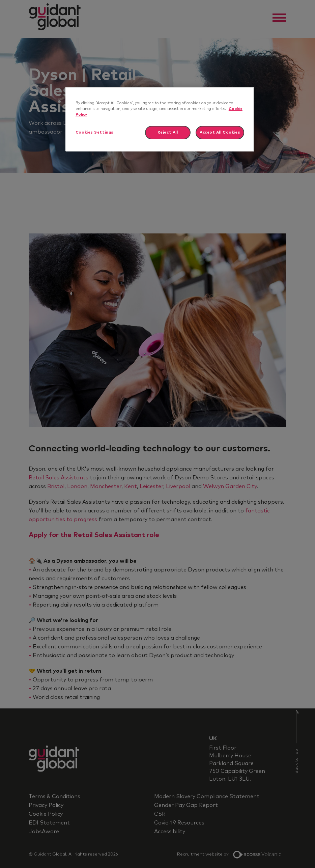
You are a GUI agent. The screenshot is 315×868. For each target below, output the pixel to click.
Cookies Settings (95, 132)
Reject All (168, 132)
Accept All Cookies (220, 132)
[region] (160, 119)
